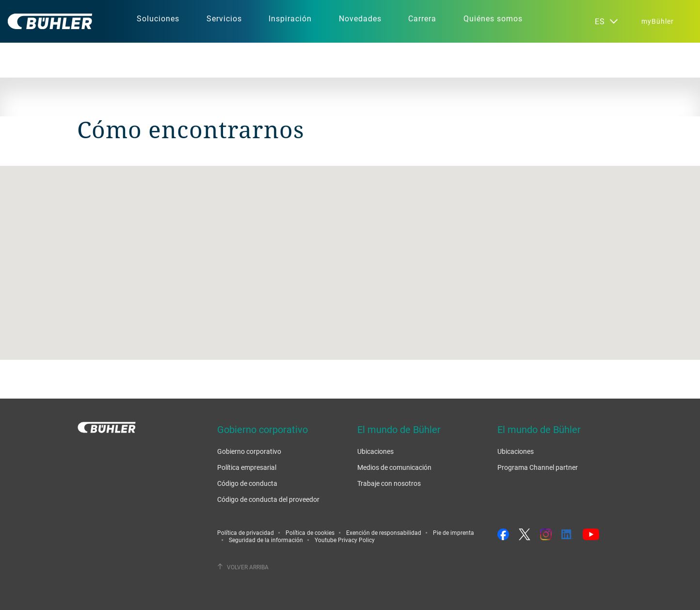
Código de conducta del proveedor (268, 499)
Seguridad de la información (266, 540)
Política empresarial (247, 467)
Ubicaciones (375, 451)
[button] (350, 254)
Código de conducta (247, 483)
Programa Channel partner (538, 467)
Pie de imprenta (453, 532)
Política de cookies (310, 532)
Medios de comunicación (394, 467)
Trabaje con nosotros (389, 483)
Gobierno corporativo (249, 451)
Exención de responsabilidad (384, 532)
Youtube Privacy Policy (345, 540)
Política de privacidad (246, 532)
